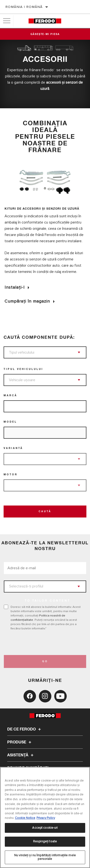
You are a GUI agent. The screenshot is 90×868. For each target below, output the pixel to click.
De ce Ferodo (25, 729)
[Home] (45, 21)
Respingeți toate (45, 841)
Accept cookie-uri (45, 828)
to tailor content (48, 601)
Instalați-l (15, 287)
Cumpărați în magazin (27, 301)
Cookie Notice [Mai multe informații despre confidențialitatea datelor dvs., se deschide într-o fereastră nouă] (25, 818)
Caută (45, 512)
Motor (11, 475)
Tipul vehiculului (23, 369)
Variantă (13, 448)
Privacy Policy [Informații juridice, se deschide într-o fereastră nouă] (46, 818)
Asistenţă (21, 755)
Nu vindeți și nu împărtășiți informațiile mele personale (45, 857)
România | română (24, 7)
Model (10, 422)
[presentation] (44, 643)
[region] (45, 817)
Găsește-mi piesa (45, 34)
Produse (20, 742)
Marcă (10, 396)
